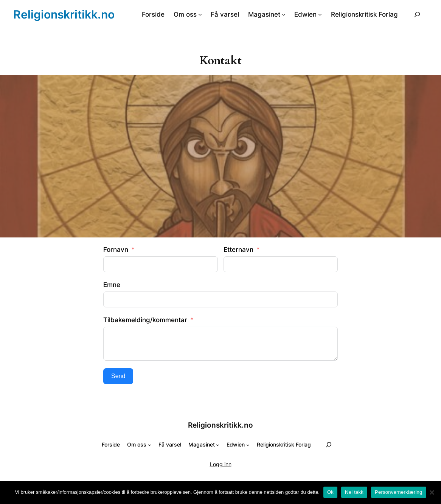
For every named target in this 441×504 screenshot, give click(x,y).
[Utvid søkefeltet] (417, 14)
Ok (330, 492)
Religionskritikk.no (64, 14)
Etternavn (238, 250)
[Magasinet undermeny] (284, 14)
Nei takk (354, 492)
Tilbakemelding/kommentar (145, 320)
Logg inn (221, 464)
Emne (112, 285)
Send (118, 376)
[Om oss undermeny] (200, 14)
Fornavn (116, 250)
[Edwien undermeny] (320, 14)
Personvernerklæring (398, 492)
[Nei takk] (432, 492)
